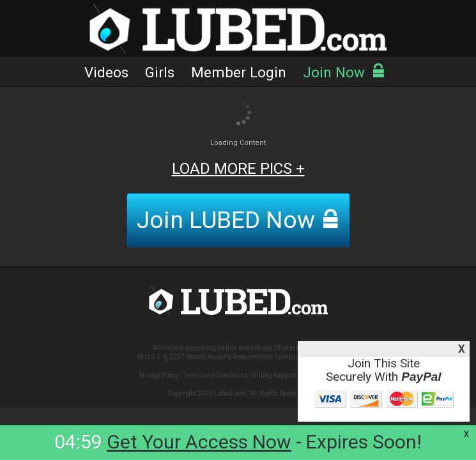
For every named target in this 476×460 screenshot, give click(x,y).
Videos (106, 72)
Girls (160, 72)
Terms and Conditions (216, 375)
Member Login (239, 72)
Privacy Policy (159, 375)
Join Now (344, 72)
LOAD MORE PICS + (238, 169)
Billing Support (274, 375)
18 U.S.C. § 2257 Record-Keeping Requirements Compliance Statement (238, 357)
